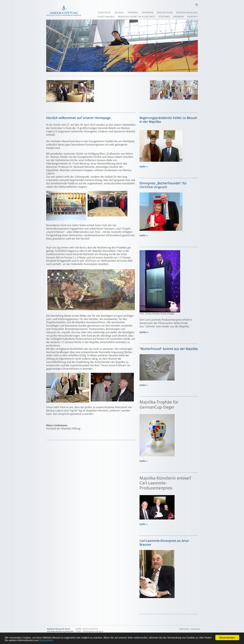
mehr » (144, 167)
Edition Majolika (187, 12)
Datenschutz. (46, 640)
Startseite (104, 12)
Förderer (148, 12)
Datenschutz (184, 629)
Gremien (133, 12)
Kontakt (193, 17)
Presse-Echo (165, 12)
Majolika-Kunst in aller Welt (137, 17)
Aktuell (119, 12)
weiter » (144, 332)
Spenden (179, 17)
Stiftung (164, 17)
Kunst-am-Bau (106, 17)
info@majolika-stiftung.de (93, 632)
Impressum (195, 629)
